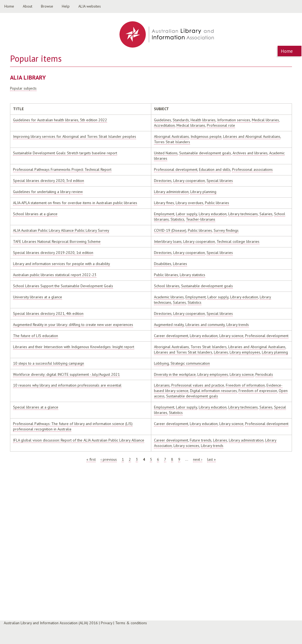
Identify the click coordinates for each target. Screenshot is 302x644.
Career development (171, 336)
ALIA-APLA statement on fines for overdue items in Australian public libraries (75, 203)
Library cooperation (189, 181)
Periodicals (264, 374)
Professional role (221, 125)
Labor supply (187, 214)
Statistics (177, 219)
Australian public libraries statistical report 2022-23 (55, 275)
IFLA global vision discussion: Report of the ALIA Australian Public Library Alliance (79, 440)
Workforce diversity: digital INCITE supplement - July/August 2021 (66, 374)
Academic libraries (169, 297)
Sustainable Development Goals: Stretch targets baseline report (65, 153)
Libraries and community (205, 325)
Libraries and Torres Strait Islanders (183, 352)
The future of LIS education (36, 336)
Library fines (164, 203)
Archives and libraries (250, 153)
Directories (163, 181)
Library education (213, 214)
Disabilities (163, 264)
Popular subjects (23, 88)
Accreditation (164, 125)
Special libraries (220, 181)
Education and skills (215, 169)
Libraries (180, 264)
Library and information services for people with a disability (62, 264)
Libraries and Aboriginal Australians (252, 136)
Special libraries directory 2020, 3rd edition (49, 181)
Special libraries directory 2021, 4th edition (48, 313)
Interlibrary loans (168, 241)
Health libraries (203, 120)
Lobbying (161, 363)
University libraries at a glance (38, 297)
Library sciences (186, 446)
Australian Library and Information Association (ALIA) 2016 (51, 623)
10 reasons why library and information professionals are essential (67, 385)
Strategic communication (190, 363)
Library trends (238, 325)
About (28, 6)
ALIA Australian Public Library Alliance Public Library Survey (61, 230)
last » (211, 459)
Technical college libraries (238, 241)
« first (91, 459)
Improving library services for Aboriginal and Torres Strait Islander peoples (75, 136)
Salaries (266, 214)
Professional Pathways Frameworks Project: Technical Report (62, 169)
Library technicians (243, 214)
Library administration (171, 192)
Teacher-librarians (201, 219)
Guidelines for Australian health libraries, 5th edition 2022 (60, 120)
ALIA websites (90, 6)
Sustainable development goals (205, 153)
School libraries (167, 286)
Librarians (162, 385)
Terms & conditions (131, 623)
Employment (164, 214)
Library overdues (189, 203)
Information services (234, 120)
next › (198, 459)
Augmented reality (169, 325)
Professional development (176, 169)
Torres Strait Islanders (172, 142)
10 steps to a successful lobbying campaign (49, 363)
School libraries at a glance (35, 214)
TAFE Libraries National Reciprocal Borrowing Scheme (57, 241)
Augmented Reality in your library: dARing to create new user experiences (73, 325)
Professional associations (252, 169)
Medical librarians (191, 125)
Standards (181, 120)
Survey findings (226, 230)
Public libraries (217, 203)
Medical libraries (265, 120)
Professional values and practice (198, 385)
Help (66, 6)
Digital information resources (213, 391)
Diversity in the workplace (175, 374)
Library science (231, 336)
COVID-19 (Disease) (170, 230)
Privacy (107, 623)
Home (9, 6)
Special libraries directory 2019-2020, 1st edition (53, 253)
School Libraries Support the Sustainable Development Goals (63, 286)
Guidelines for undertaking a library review (48, 192)
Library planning (203, 192)
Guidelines (163, 120)
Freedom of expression (258, 391)
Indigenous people (206, 136)
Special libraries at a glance (36, 407)
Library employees (245, 352)
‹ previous (109, 459)
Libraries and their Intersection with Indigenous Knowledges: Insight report (74, 347)
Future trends (201, 440)
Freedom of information (245, 385)
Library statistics (192, 275)
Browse (47, 6)
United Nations (166, 153)
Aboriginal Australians (171, 136)
